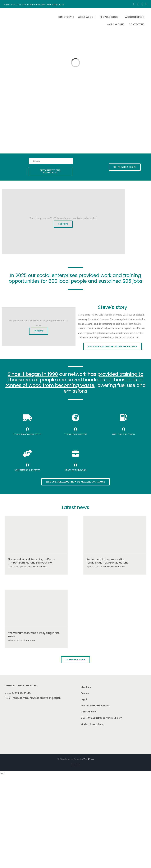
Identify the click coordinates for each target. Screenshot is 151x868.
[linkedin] (146, 4)
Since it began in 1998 (33, 374)
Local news (27, 567)
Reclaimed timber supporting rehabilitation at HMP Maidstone (108, 561)
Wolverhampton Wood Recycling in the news (34, 635)
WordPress (89, 759)
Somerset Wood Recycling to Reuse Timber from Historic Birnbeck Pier (32, 561)
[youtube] (142, 4)
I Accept (63, 224)
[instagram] (138, 4)
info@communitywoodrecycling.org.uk (37, 698)
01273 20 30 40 (21, 693)
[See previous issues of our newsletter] (125, 167)
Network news (40, 567)
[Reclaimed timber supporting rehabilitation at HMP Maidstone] (115, 535)
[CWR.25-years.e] (15, 11)
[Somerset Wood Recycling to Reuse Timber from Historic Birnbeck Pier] (36, 535)
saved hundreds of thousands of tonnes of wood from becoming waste (74, 382)
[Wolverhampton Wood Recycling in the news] (36, 608)
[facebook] (134, 4)
